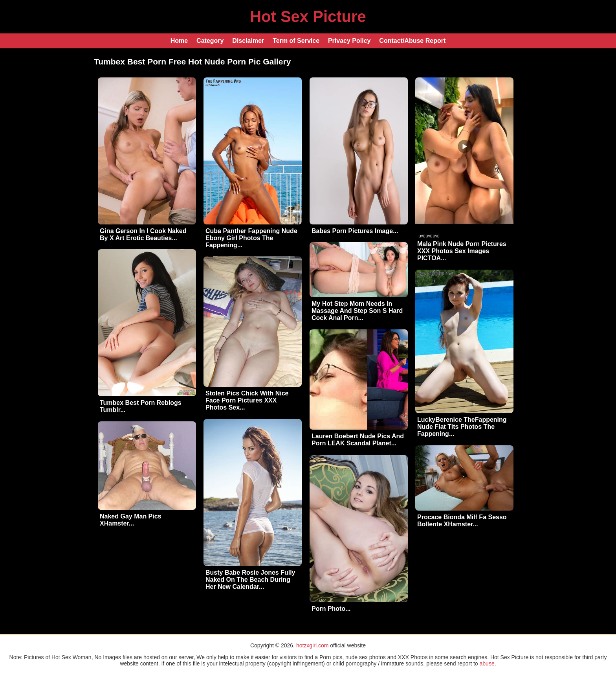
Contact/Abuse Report (412, 41)
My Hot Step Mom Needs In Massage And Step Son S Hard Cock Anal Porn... (357, 311)
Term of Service (296, 41)
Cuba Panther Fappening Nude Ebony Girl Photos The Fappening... (251, 238)
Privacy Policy (349, 41)
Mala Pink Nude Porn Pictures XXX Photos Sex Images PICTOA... (462, 251)
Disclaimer (248, 41)
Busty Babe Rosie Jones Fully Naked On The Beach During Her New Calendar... (250, 580)
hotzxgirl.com (312, 645)
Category (210, 41)
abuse (487, 663)
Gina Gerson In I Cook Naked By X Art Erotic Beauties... (143, 234)
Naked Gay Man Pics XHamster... (131, 520)
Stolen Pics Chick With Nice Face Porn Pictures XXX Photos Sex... (247, 400)
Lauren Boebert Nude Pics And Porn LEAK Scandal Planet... (358, 440)
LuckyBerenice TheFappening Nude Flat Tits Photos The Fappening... (462, 427)
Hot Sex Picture (308, 17)
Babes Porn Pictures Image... (355, 231)
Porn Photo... (331, 609)
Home (179, 41)
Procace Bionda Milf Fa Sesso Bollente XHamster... (462, 521)
